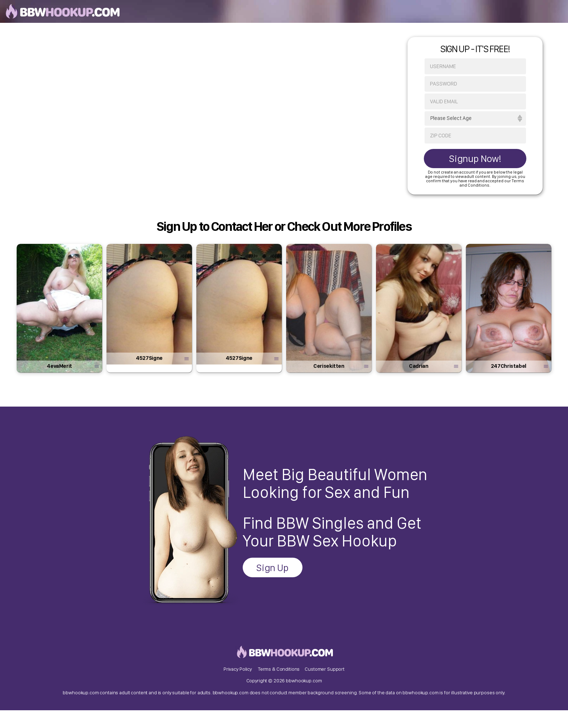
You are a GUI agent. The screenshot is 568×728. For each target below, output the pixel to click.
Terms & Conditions (279, 678)
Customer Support (325, 678)
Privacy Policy (238, 678)
